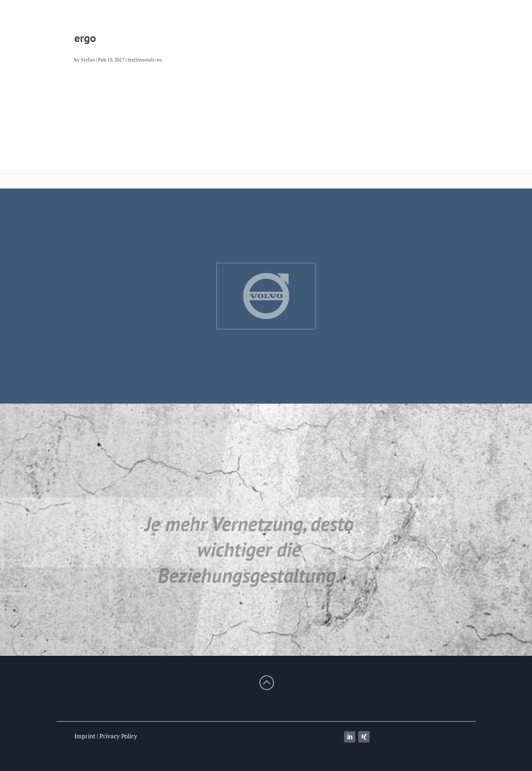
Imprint (85, 736)
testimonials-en (145, 60)
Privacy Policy (118, 736)
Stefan (88, 60)
